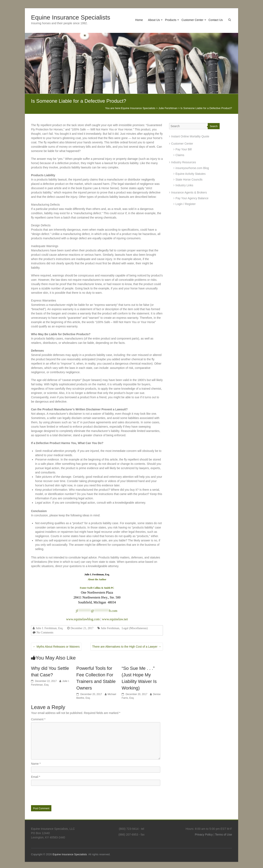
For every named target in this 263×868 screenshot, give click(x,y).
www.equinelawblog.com (83, 619)
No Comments (45, 632)
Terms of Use (224, 835)
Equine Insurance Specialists (71, 17)
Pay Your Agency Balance (192, 198)
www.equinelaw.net (115, 619)
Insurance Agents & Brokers (189, 192)
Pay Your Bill (184, 149)
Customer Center (192, 20)
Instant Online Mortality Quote (190, 136)
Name (36, 764)
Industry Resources (184, 162)
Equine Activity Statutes (190, 174)
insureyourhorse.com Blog (192, 168)
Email (36, 777)
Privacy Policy (204, 835)
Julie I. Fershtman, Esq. (50, 628)
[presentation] (59, 795)
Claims (180, 155)
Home (139, 20)
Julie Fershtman (110, 628)
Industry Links (184, 185)
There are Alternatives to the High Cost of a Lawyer (127, 647)
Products (171, 20)
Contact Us (216, 20)
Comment (38, 719)
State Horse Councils (189, 180)
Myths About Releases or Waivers (56, 647)
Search (214, 126)
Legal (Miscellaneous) (135, 628)
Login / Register (186, 204)
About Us (154, 20)
